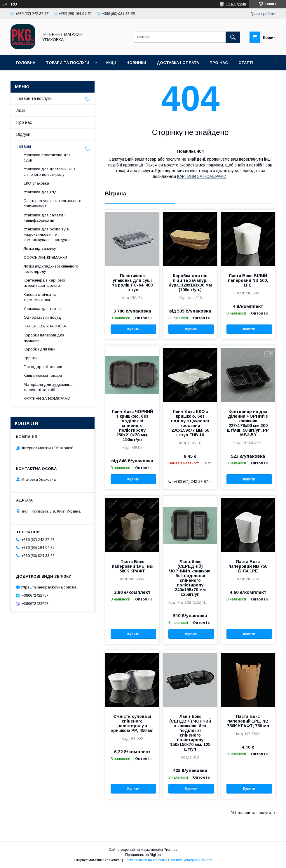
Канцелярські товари (43, 375)
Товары (24, 146)
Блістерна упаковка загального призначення (53, 203)
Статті (246, 63)
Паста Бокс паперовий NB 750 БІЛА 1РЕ (248, 566)
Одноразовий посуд (42, 317)
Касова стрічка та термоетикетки (40, 297)
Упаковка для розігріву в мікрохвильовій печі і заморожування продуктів (48, 234)
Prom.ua (171, 850)
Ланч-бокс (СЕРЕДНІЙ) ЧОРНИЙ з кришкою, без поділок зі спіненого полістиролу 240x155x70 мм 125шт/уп (190, 578)
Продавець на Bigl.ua (143, 855)
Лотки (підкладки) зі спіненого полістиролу (51, 269)
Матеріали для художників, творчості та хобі (49, 387)
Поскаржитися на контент (145, 860)
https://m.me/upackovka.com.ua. (49, 587)
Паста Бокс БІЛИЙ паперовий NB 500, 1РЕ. (248, 280)
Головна (26, 63)
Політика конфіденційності (190, 860)
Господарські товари (43, 367)
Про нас (219, 63)
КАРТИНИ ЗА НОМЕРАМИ (202, 176)
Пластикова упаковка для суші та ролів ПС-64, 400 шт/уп (132, 283)
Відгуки (23, 134)
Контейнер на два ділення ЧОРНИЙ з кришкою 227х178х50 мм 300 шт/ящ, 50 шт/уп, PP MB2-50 (248, 423)
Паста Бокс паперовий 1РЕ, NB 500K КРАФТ (132, 566)
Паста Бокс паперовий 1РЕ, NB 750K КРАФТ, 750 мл (248, 721)
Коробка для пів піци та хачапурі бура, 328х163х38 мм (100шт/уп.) (190, 283)
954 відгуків (236, 4)
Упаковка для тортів (42, 309)
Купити (133, 329)
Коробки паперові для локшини (44, 338)
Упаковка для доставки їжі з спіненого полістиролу (49, 172)
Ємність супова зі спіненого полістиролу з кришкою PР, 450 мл (132, 723)
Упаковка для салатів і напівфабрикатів (45, 218)
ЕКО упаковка (36, 183)
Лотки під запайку (40, 248)
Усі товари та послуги (251, 813)
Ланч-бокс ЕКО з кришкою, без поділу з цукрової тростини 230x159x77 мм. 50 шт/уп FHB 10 (190, 423)
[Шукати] (233, 37)
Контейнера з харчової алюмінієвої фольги (45, 283)
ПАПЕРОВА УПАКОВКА (45, 326)
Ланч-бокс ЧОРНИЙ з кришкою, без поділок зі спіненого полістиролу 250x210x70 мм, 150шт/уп (132, 426)
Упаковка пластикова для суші (47, 158)
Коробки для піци (40, 349)
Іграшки (31, 358)
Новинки (136, 63)
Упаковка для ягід (40, 192)
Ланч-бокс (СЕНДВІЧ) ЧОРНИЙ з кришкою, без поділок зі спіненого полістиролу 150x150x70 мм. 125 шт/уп (190, 733)
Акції (111, 63)
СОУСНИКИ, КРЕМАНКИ (45, 257)
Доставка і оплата (178, 63)
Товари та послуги (68, 63)
